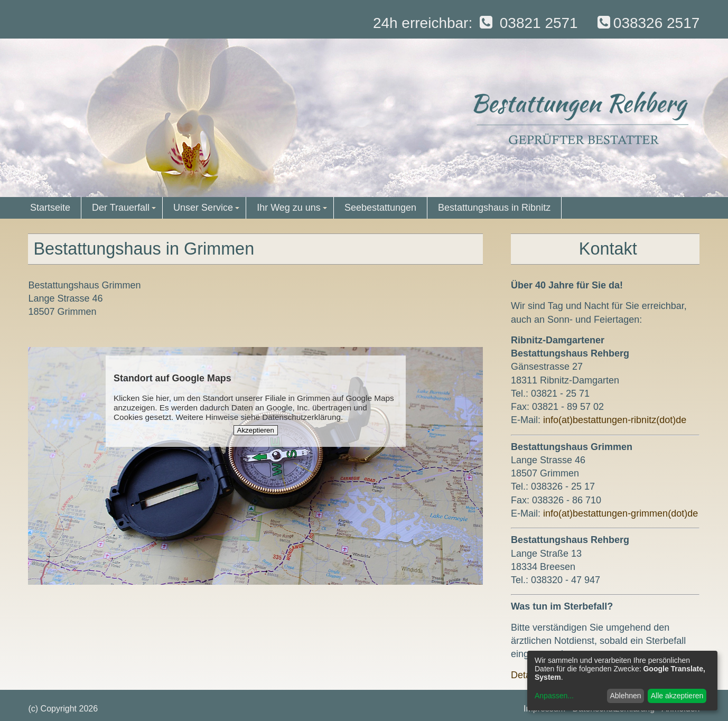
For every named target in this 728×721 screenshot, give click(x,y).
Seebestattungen (380, 208)
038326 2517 (647, 23)
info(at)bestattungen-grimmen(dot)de (620, 513)
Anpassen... (554, 696)
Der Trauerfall (125, 210)
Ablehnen (625, 696)
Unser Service (208, 210)
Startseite (50, 208)
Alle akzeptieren (677, 696)
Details (525, 675)
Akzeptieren (256, 430)
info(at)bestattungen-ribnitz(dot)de (615, 420)
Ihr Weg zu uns (293, 210)
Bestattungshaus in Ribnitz (494, 208)
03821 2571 (527, 23)
